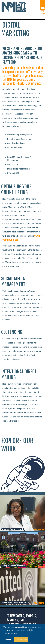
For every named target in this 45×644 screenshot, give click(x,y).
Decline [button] (8, 640)
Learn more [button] (10, 633)
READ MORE (39, 530)
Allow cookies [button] (21, 640)
